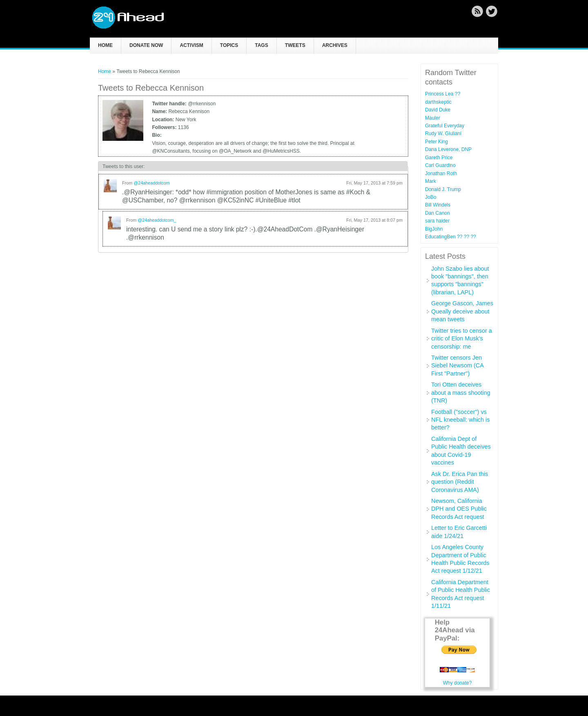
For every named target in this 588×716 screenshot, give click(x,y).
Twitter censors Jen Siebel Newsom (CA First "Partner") (457, 366)
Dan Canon (438, 213)
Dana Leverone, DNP (448, 149)
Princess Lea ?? (443, 94)
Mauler (433, 118)
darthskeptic (438, 102)
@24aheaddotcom (151, 183)
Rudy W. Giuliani (443, 133)
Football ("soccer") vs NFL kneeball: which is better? (460, 420)
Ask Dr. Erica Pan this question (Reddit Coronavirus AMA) (460, 482)
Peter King (437, 142)
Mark (431, 181)
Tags (261, 45)
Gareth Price (439, 158)
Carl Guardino (440, 165)
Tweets (295, 45)
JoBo (431, 197)
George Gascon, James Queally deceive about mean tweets (462, 311)
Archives (335, 45)
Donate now (146, 45)
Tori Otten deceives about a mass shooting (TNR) (461, 392)
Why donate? (458, 683)
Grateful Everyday (445, 126)
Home (105, 45)
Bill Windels (438, 205)
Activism (191, 45)
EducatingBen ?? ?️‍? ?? (451, 237)
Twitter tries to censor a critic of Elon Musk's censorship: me (462, 339)
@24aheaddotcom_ (157, 220)
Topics (229, 45)
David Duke (438, 110)
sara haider (437, 221)
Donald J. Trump (443, 189)
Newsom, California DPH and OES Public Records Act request (459, 509)
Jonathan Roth (441, 173)
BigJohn (434, 229)
